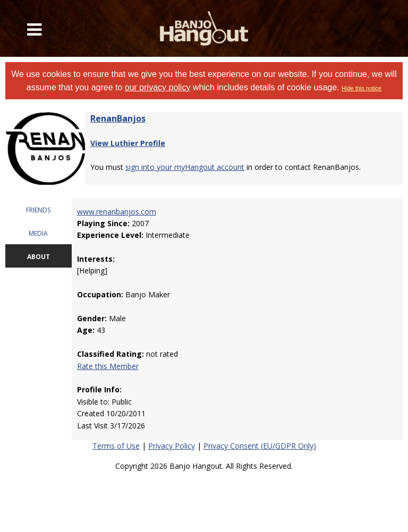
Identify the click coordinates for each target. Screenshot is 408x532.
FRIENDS (38, 210)
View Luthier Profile (128, 143)
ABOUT (39, 257)
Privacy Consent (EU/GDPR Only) (260, 446)
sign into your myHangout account (185, 167)
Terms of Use (116, 446)
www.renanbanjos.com (117, 212)
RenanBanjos (118, 118)
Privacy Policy (172, 446)
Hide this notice (362, 88)
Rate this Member (108, 366)
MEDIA (38, 233)
